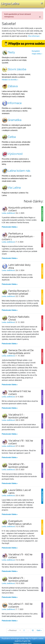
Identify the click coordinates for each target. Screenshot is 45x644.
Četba (9, 137)
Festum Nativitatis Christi (19, 318)
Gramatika (12, 120)
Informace (12, 103)
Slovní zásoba (14, 69)
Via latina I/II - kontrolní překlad (18, 579)
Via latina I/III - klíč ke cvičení (21, 442)
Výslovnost (12, 154)
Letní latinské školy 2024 (19, 266)
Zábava (10, 86)
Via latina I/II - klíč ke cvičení (20, 556)
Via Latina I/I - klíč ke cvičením (20, 605)
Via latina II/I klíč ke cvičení (20, 393)
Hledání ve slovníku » (10, 80)
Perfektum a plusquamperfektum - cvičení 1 (18, 236)
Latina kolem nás (16, 171)
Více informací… (34, 36)
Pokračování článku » (10, 227)
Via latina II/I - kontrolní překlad (18, 416)
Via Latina (11, 188)
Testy (8, 52)
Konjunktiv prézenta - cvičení (21, 209)
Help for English (31, 639)
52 (33, 630)
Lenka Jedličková (8, 213)
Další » (39, 630)
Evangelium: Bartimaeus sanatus (20, 522)
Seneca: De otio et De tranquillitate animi (21, 352)
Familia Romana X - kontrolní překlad (19, 292)
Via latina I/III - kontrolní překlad (18, 465)
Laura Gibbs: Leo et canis (20, 491)
